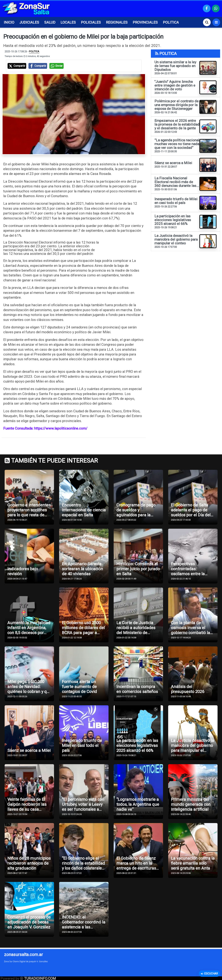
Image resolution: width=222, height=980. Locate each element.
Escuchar (209, 974)
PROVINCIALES (145, 22)
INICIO (9, 22)
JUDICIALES (29, 22)
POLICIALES (91, 22)
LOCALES (68, 22)
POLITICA (171, 22)
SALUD (50, 22)
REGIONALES (117, 22)
